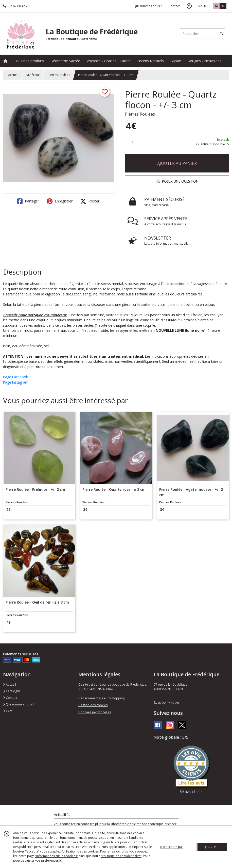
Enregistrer (60, 201)
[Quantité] (135, 142)
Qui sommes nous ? (19, 704)
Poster (90, 201)
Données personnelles (95, 712)
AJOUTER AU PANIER (177, 163)
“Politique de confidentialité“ (121, 856)
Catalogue (12, 691)
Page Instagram (16, 382)
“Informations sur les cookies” (57, 856)
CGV (7, 711)
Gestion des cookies (93, 705)
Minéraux (33, 75)
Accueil (13, 75)
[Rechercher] (221, 34)
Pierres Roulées (59, 75)
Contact (174, 6)
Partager (28, 201)
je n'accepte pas (172, 847)
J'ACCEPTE (212, 847)
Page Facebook (15, 377)
